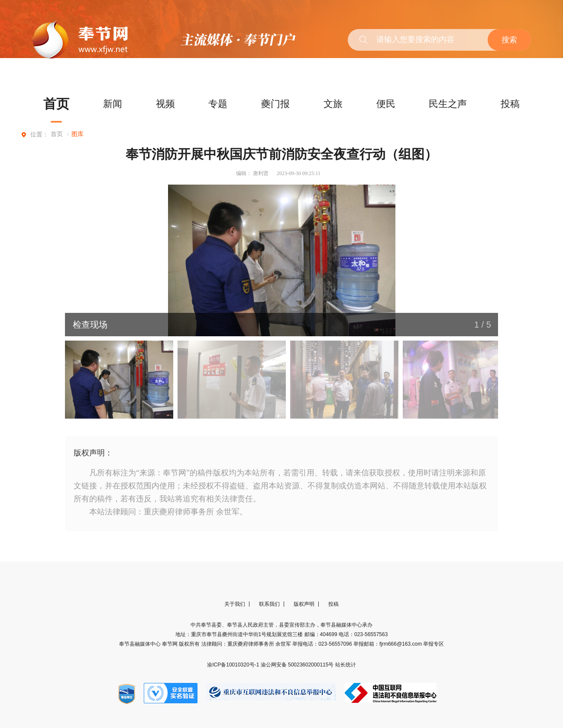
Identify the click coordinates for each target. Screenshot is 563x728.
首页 (56, 104)
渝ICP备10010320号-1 (234, 665)
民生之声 (448, 104)
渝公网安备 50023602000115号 (298, 665)
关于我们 (235, 604)
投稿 (510, 104)
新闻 (113, 104)
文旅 (333, 104)
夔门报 (275, 104)
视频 (165, 104)
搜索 (509, 40)
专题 (218, 104)
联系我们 (269, 604)
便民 (386, 104)
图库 (78, 134)
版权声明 (304, 604)
